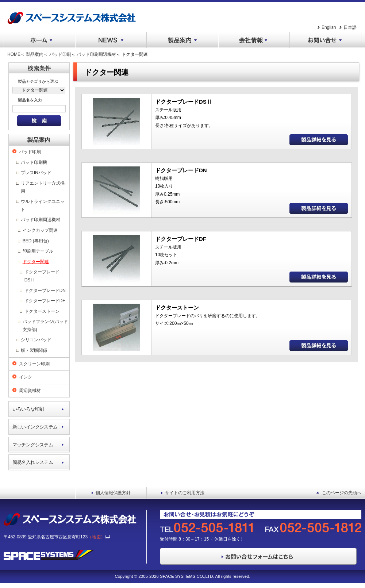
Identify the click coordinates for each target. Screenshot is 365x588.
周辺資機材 (30, 391)
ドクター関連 (36, 262)
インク (26, 377)
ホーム (39, 40)
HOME (14, 54)
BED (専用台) (36, 241)
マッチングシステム (33, 445)
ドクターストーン (42, 311)
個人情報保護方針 (113, 493)
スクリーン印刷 (34, 364)
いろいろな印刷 (28, 409)
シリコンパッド (36, 340)
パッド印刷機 (34, 162)
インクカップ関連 (40, 230)
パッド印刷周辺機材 (96, 54)
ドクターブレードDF (45, 301)
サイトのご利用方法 (185, 493)
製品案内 (182, 40)
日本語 (350, 27)
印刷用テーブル (38, 251)
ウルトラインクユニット (43, 205)
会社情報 (254, 40)
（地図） (99, 537)
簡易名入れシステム (33, 462)
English (329, 27)
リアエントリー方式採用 (43, 187)
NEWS (111, 40)
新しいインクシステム (35, 427)
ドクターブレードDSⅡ (42, 276)
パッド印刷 (60, 54)
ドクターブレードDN (45, 291)
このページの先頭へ (342, 493)
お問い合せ (326, 40)
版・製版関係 (34, 350)
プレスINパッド (36, 173)
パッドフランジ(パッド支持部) (45, 326)
